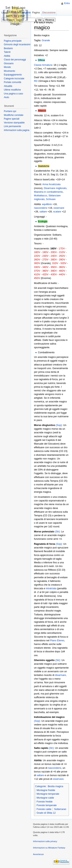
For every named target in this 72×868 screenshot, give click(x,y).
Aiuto (6, 97)
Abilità (7, 56)
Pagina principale (13, 41)
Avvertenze (38, 854)
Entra (67, 3)
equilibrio (47, 204)
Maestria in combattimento (48, 192)
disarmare (61, 675)
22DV (37, 256)
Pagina (36, 12)
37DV (37, 271)
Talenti (7, 52)
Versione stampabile (14, 123)
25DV (62, 256)
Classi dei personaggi (15, 60)
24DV (54, 256)
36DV (62, 267)
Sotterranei (60, 809)
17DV (62, 248)
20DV (54, 252)
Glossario (9, 63)
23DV (45, 256)
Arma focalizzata (51, 184)
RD (36, 81)
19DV (45, 252)
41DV (37, 274)
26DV (37, 260)
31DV (55, 263)
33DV (37, 267)
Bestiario (8, 48)
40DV (62, 271)
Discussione (49, 12)
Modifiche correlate (14, 115)
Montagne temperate (48, 794)
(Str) (58, 531)
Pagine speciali (12, 119)
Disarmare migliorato (55, 188)
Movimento (10, 71)
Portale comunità (12, 82)
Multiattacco (41, 195)
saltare (43, 212)
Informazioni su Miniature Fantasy (49, 848)
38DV (45, 271)
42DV (45, 274)
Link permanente (12, 126)
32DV (63, 263)
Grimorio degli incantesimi (17, 44)
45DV (37, 278)
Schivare (51, 199)
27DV (45, 260)
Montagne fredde (46, 790)
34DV (45, 267)
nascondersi (41, 208)
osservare (59, 208)
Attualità (8, 86)
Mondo (7, 67)
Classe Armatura (43, 65)
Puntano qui (10, 111)
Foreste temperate (47, 805)
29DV (62, 260)
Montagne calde (45, 798)
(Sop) (59, 425)
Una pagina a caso (13, 94)
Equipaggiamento (13, 75)
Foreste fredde (44, 802)
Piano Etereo (57, 640)
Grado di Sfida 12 (46, 813)
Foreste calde (44, 809)
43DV (54, 274)
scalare (57, 212)
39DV (54, 271)
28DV (54, 260)
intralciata (51, 588)
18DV (37, 252)
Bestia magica (55, 786)
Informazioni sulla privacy (45, 841)
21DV (62, 252)
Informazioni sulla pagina (17, 130)
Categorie (41, 786)
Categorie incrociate (14, 79)
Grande (46, 40)
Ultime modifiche (12, 90)
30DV (37, 263)
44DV (62, 274)
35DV (54, 267)
